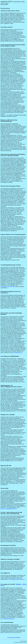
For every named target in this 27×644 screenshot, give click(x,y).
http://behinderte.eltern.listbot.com (17, 579)
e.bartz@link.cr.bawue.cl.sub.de (8, 287)
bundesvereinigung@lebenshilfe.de (9, 509)
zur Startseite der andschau (14, 637)
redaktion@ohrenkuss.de (9, 619)
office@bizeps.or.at (18, 353)
